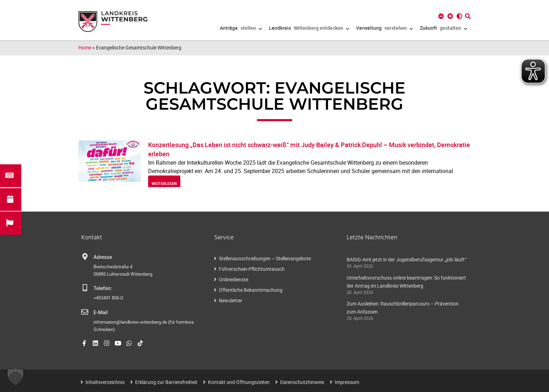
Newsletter (231, 300)
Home (85, 47)
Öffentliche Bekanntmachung (251, 290)
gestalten (443, 29)
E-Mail (101, 313)
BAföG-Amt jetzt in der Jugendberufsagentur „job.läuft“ (406, 259)
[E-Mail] (85, 312)
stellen (241, 29)
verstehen (384, 29)
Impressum (347, 382)
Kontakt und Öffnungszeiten (239, 382)
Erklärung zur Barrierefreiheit (166, 382)
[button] (15, 377)
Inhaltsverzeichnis (105, 382)
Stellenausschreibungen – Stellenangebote (265, 258)
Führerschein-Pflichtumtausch (252, 269)
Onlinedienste (234, 279)
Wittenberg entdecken (309, 29)
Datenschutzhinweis (302, 382)
